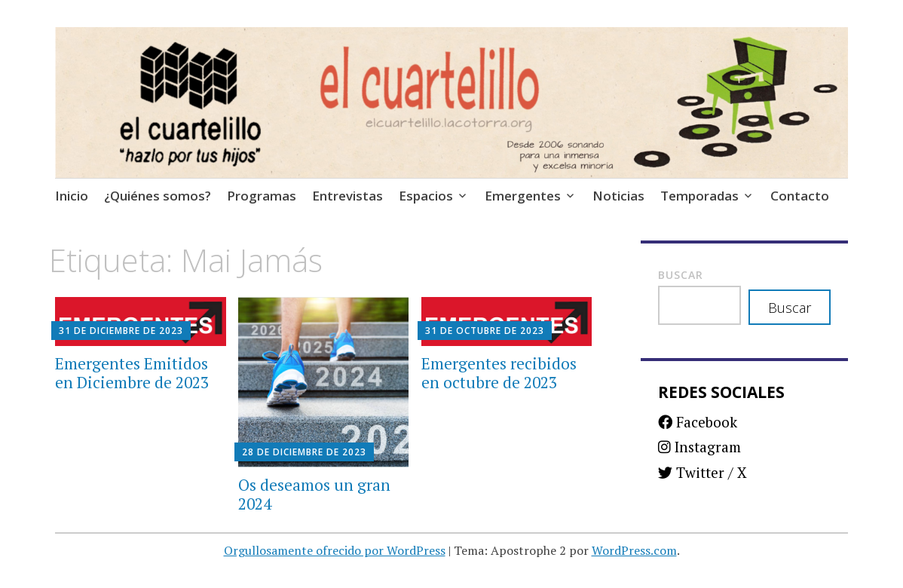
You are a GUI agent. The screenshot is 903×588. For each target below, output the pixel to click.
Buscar (681, 275)
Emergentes (523, 196)
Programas (262, 196)
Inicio (72, 196)
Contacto (800, 196)
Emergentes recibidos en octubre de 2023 (499, 373)
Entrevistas (347, 196)
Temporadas (699, 196)
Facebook (698, 422)
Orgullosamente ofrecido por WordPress (335, 550)
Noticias (618, 196)
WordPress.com (634, 550)
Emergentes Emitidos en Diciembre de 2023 (132, 373)
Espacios (426, 196)
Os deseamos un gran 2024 (314, 494)
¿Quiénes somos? (158, 196)
